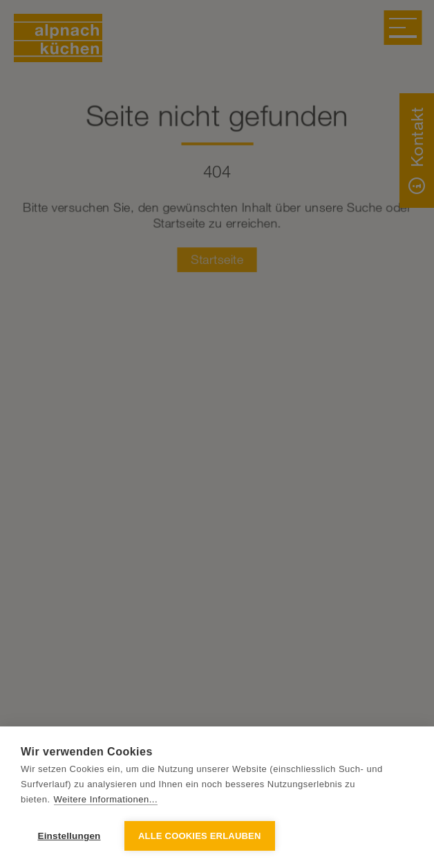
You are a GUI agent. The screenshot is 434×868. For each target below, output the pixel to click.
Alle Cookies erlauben (200, 836)
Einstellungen (69, 836)
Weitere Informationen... (106, 799)
